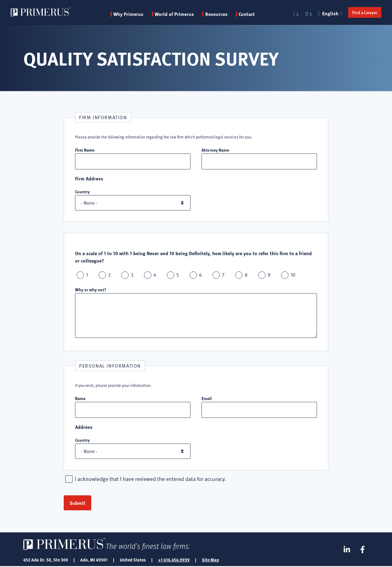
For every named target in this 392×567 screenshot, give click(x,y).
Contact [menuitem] (247, 14)
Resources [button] (217, 14)
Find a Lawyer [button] (364, 12)
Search (310, 14)
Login (297, 14)
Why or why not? (91, 290)
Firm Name (85, 150)
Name (80, 399)
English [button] (330, 13)
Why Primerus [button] (129, 14)
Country (82, 192)
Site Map (210, 560)
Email (207, 399)
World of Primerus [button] (175, 14)
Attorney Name (215, 150)
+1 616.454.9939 (174, 560)
